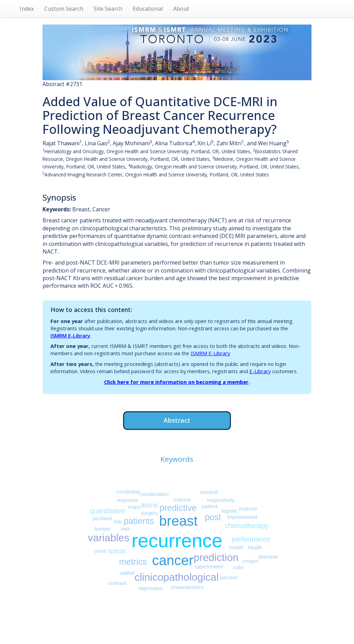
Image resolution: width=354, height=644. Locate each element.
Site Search (108, 9)
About (181, 9)
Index (27, 9)
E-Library (260, 371)
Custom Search (64, 9)
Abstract (177, 420)
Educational (148, 9)
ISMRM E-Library (70, 335)
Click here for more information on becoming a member (176, 382)
